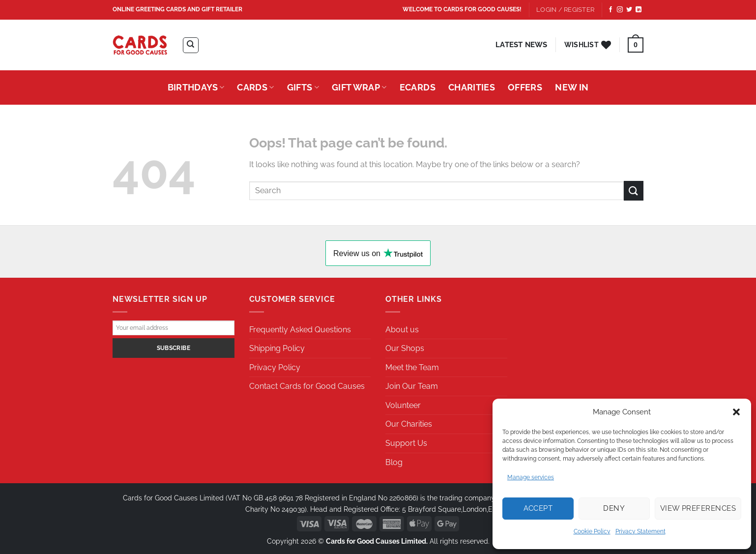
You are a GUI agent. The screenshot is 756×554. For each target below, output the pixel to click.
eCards (418, 87)
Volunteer (403, 405)
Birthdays (196, 87)
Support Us (406, 443)
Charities (472, 87)
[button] (736, 412)
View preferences (698, 508)
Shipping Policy (277, 348)
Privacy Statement (640, 531)
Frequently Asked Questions (300, 330)
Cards (255, 87)
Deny (614, 508)
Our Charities (409, 424)
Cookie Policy (592, 531)
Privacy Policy (275, 367)
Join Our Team (412, 386)
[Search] (191, 45)
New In (572, 87)
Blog (394, 462)
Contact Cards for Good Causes (307, 386)
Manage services (531, 477)
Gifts (303, 87)
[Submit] (634, 190)
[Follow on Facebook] (611, 10)
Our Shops (405, 348)
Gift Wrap (359, 87)
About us (402, 330)
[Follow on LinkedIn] (639, 10)
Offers (525, 87)
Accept (538, 508)
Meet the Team (412, 367)
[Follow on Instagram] (620, 10)
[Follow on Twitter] (629, 10)
